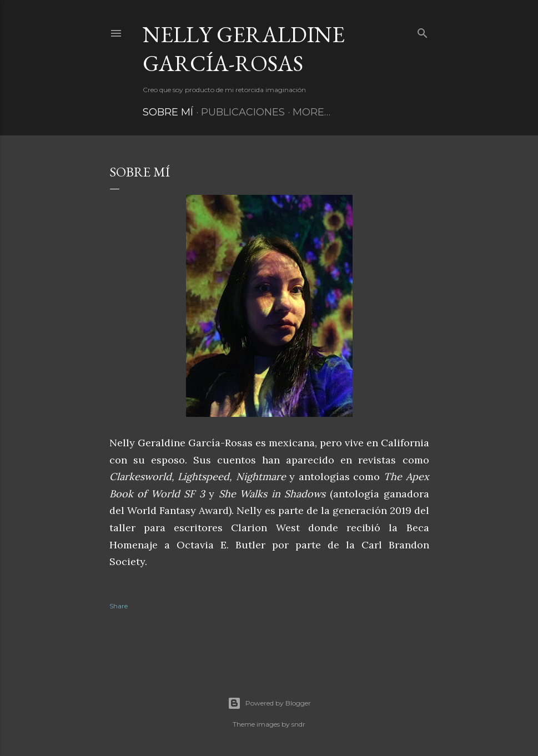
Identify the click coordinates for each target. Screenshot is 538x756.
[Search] (423, 31)
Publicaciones (243, 112)
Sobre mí (168, 112)
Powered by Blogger (269, 703)
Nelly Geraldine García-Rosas (244, 49)
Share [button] (119, 606)
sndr (298, 724)
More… (311, 112)
